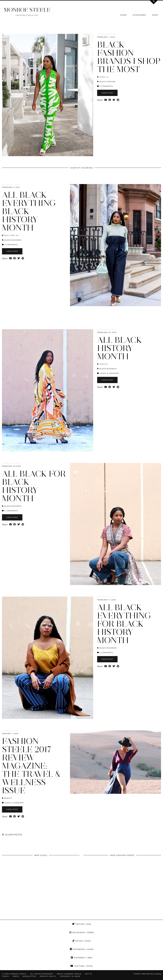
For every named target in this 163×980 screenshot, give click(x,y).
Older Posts (12, 835)
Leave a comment (108, 373)
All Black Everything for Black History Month (124, 624)
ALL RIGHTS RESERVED (42, 974)
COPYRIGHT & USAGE (70, 976)
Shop (155, 15)
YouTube (81, 966)
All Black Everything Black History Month (29, 211)
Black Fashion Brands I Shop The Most (129, 57)
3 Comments (105, 86)
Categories (139, 15)
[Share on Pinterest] (118, 100)
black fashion (107, 82)
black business (13, 240)
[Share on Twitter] (114, 100)
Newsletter (29, 976)
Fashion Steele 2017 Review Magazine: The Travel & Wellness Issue (31, 766)
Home (123, 15)
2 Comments (10, 245)
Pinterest (82, 958)
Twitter (81, 924)
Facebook (82, 949)
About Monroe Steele (69, 974)
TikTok (82, 941)
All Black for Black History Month (34, 486)
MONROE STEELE (27, 10)
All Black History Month (120, 348)
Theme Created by (147, 974)
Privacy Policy (48, 976)
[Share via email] (106, 100)
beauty (8, 798)
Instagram (82, 933)
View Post (107, 93)
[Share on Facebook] (110, 100)
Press (16, 976)
